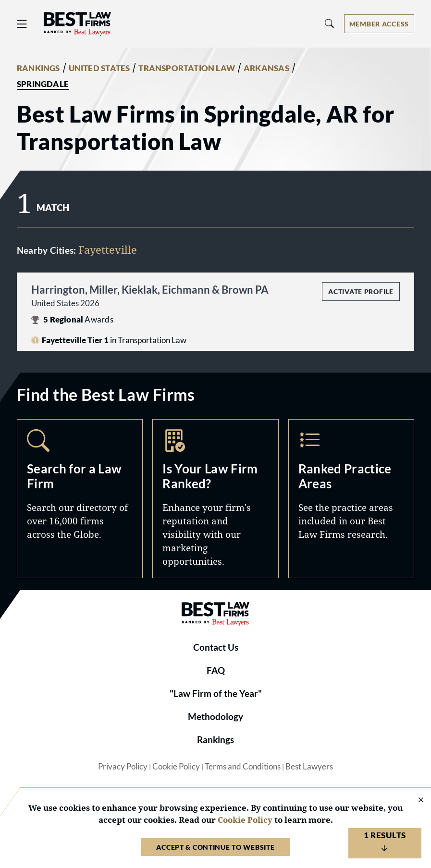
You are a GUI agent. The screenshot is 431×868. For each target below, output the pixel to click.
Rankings (215, 740)
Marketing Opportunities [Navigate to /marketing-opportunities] (215, 499)
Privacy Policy (123, 767)
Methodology (215, 717)
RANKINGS (38, 68)
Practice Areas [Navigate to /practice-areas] (351, 499)
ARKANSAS (266, 68)
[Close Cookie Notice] (415, 800)
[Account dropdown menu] (379, 24)
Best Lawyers (309, 767)
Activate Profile (361, 291)
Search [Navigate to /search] (80, 499)
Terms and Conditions (243, 767)
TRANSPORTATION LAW (187, 68)
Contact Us (216, 647)
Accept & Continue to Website (215, 847)
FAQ (216, 670)
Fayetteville (108, 250)
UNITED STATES (99, 68)
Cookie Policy (176, 767)
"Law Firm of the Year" (216, 694)
